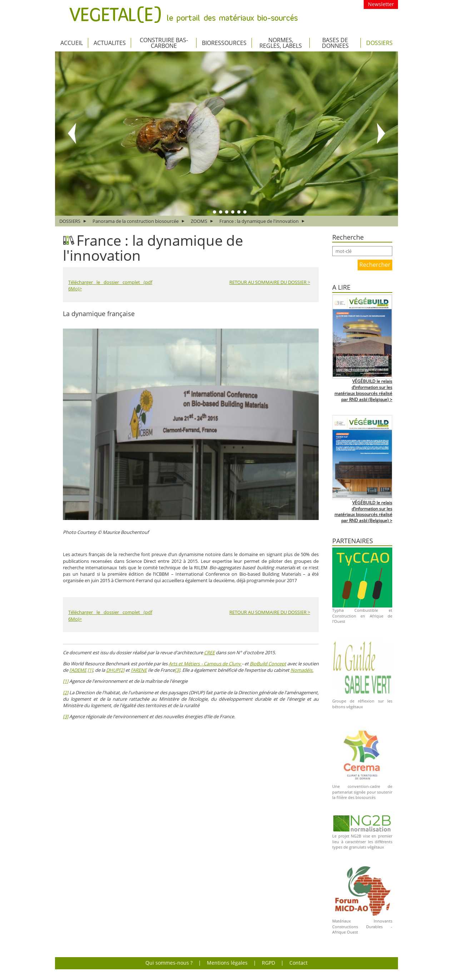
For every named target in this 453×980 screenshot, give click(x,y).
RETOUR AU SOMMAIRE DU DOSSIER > (270, 282)
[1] (90, 670)
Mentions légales (227, 963)
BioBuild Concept (268, 664)
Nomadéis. (302, 670)
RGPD (268, 963)
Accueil (72, 43)
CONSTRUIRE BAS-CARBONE (164, 43)
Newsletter (381, 4)
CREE (209, 652)
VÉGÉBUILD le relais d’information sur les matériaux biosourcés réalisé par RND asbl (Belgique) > (363, 390)
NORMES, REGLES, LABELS (281, 43)
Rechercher (375, 265)
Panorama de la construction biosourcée (136, 221)
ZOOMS (199, 221)
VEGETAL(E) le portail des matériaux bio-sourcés (183, 15)
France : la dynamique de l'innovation (259, 221)
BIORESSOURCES (224, 43)
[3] (177, 670)
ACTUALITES (110, 43)
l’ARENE (139, 670)
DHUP (113, 670)
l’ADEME (78, 670)
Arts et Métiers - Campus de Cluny (205, 664)
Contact (298, 963)
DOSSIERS (379, 43)
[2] (122, 670)
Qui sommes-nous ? (169, 963)
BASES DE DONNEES (335, 43)
